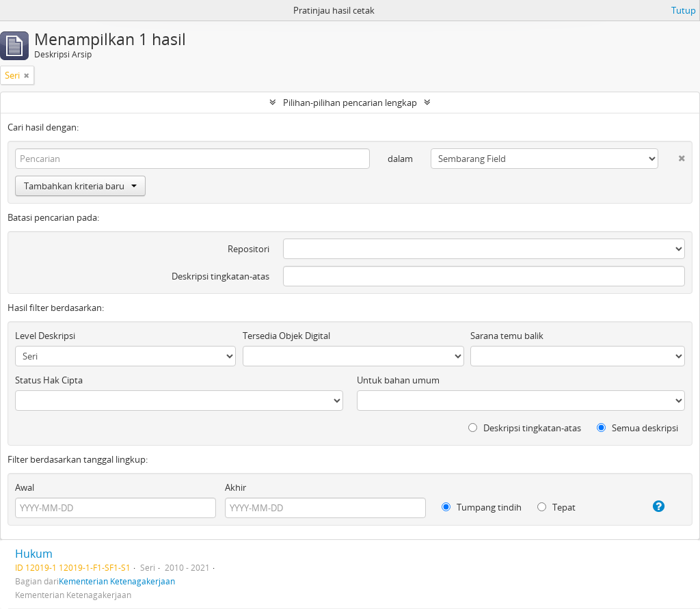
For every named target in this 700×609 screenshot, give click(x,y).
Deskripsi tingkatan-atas (220, 276)
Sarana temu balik (507, 336)
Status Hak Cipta (49, 380)
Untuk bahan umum (398, 380)
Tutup (684, 10)
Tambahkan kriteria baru (80, 186)
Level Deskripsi (45, 336)
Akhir (235, 487)
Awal (25, 487)
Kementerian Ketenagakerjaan (117, 581)
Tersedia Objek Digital (286, 336)
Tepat (556, 507)
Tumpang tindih (482, 507)
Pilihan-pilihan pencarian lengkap (350, 103)
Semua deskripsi (637, 428)
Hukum (34, 554)
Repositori (248, 249)
